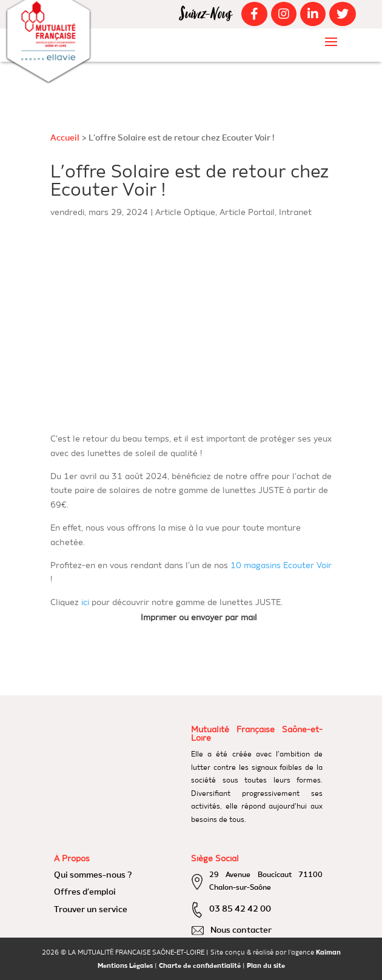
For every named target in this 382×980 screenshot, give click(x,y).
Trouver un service (91, 910)
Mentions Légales (125, 966)
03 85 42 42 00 (240, 909)
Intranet (295, 213)
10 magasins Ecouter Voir (281, 566)
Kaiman (328, 953)
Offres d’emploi (85, 892)
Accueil (65, 138)
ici (85, 603)
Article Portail (247, 213)
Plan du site (266, 966)
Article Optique (185, 213)
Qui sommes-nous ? (93, 875)
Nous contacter (241, 930)
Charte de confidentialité (200, 966)
